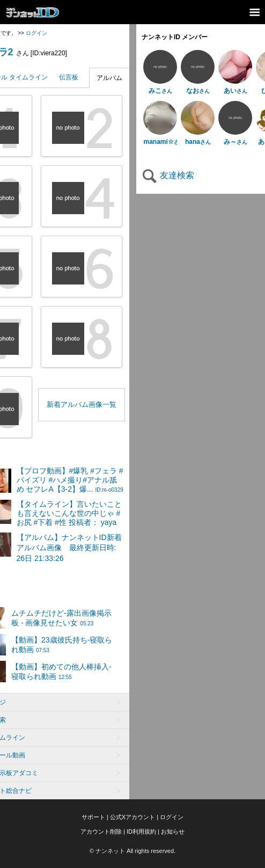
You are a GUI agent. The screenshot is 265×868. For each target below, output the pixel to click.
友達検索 (168, 175)
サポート (93, 817)
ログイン (36, 33)
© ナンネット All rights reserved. (132, 851)
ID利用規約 (141, 831)
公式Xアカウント (132, 817)
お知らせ (173, 831)
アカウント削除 (101, 831)
